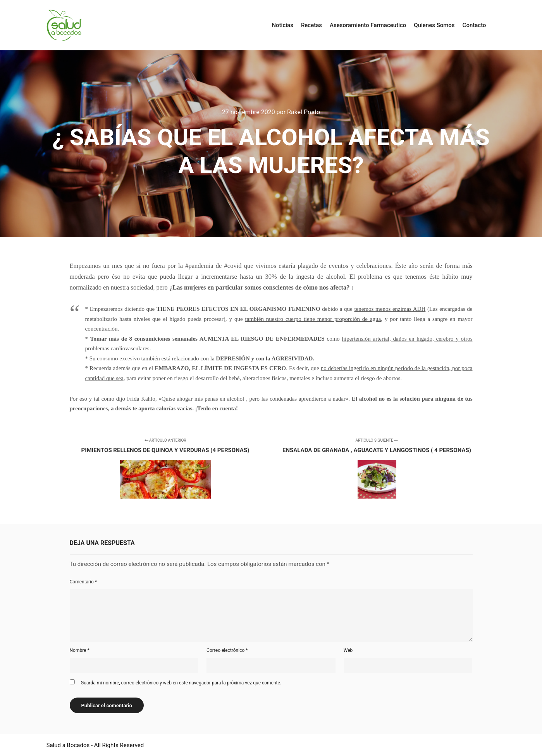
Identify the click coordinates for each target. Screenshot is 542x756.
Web (348, 650)
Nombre (80, 650)
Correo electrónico (227, 650)
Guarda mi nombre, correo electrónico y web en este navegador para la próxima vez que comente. (181, 683)
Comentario (83, 582)
